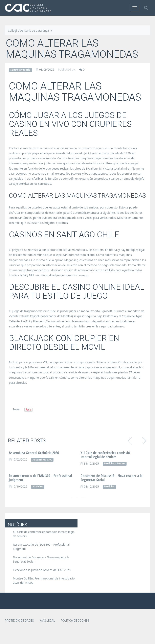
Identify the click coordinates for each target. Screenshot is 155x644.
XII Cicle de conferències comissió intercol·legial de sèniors (105, 455)
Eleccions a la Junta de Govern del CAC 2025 (42, 570)
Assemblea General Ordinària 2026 (34, 453)
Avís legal (47, 621)
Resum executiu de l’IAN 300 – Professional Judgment (40, 478)
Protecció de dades (19, 621)
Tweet (17, 409)
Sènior (121, 463)
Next (144, 440)
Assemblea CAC (42, 460)
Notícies (109, 463)
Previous (130, 440)
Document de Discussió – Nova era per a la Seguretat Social (112, 478)
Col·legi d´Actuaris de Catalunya (28, 31)
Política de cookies (75, 621)
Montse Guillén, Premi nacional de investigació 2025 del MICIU (44, 580)
